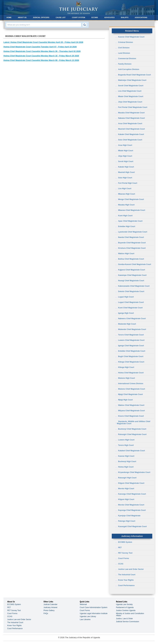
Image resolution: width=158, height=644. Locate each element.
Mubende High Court (127, 324)
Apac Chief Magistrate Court (130, 221)
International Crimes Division (131, 384)
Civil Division (124, 48)
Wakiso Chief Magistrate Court (131, 405)
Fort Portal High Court (128, 183)
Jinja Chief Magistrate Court (130, 102)
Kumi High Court (125, 216)
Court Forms (124, 558)
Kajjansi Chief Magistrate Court (132, 270)
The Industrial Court (127, 575)
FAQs (46, 613)
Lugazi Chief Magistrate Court (131, 302)
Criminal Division (126, 42)
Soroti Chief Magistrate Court (131, 86)
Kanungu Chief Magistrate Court (132, 494)
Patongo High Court (127, 521)
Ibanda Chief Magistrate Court (131, 237)
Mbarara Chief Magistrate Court (132, 210)
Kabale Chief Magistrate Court (131, 134)
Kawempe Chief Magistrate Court (132, 275)
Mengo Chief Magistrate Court (131, 199)
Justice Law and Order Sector (131, 569)
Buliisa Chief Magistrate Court (131, 259)
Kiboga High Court (126, 367)
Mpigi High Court (125, 400)
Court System (78, 17)
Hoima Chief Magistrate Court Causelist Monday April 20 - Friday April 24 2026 (43, 42)
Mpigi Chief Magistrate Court (130, 394)
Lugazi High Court (126, 297)
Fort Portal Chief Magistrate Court (133, 107)
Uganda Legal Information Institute (94, 613)
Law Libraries (85, 619)
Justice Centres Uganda (126, 610)
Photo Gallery (49, 610)
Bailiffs (125, 17)
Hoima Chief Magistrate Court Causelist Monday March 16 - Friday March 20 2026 (41, 56)
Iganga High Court (126, 313)
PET (120, 548)
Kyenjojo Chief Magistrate (129, 516)
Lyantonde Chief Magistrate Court (133, 232)
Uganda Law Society (124, 604)
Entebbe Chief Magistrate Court (132, 351)
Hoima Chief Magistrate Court (131, 373)
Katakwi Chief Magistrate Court (131, 451)
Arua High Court (125, 145)
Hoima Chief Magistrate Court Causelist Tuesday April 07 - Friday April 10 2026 (40, 47)
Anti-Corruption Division (129, 69)
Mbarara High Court (127, 194)
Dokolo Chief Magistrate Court (131, 291)
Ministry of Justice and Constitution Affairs (130, 615)
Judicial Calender (50, 604)
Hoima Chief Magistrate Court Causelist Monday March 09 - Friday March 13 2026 (41, 60)
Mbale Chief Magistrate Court (131, 96)
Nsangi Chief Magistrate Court (131, 281)
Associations (141, 17)
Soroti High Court (126, 161)
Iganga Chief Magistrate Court (131, 346)
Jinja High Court (125, 156)
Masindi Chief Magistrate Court (131, 129)
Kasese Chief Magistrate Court (131, 37)
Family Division (125, 64)
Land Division (124, 53)
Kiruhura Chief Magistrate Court (132, 248)
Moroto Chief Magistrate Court (131, 505)
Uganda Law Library (88, 616)
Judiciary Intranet (50, 607)
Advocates (109, 17)
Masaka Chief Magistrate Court (131, 113)
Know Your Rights (126, 580)
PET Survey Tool (125, 553)
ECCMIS (95, 17)
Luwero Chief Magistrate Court (131, 340)
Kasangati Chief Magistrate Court (132, 526)
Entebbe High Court (127, 226)
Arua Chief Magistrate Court (130, 124)
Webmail (83, 604)
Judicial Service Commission (128, 622)
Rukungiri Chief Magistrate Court (132, 434)
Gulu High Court (125, 178)
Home (9, 17)
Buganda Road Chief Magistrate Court (135, 75)
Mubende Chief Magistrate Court (132, 329)
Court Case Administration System (94, 607)
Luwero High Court (126, 440)
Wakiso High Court (126, 254)
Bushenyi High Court (127, 461)
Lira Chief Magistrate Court (130, 91)
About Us (22, 17)
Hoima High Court (126, 467)
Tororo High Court (126, 445)
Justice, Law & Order (124, 619)
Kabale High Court (126, 167)
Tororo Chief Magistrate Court (131, 335)
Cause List (61, 17)
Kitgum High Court (126, 499)
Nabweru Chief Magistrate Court (132, 319)
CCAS (121, 564)
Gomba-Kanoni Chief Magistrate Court (135, 264)
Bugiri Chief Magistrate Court (131, 356)
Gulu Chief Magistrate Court (130, 140)
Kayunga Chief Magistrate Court (132, 510)
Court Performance (126, 585)
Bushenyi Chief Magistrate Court (132, 429)
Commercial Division (127, 59)
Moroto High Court (126, 489)
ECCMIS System (125, 542)
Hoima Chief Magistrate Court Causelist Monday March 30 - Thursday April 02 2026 (42, 51)
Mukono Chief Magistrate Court (132, 389)
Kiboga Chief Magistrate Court (131, 362)
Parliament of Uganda (125, 607)
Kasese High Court (126, 456)
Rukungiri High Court (127, 478)
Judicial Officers (41, 17)
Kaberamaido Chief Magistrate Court (134, 286)
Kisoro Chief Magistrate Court (131, 416)
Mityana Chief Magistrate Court (131, 411)
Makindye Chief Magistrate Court (132, 80)
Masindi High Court (126, 172)
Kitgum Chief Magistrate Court (131, 483)
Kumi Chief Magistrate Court (130, 308)
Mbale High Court (126, 151)
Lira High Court (125, 189)
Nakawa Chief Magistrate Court (131, 118)
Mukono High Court (127, 378)
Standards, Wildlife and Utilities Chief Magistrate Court (134, 423)
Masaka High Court (126, 205)
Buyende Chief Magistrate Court (132, 243)
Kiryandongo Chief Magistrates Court (134, 472)
